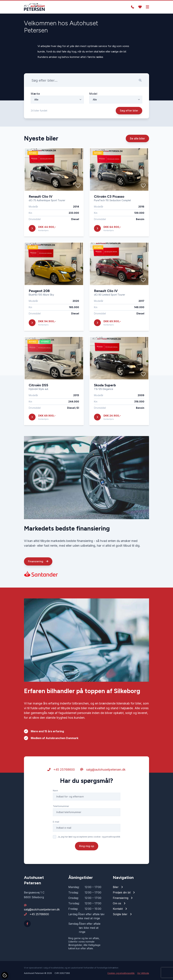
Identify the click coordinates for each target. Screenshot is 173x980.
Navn (55, 791)
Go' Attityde (143, 973)
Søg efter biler (129, 111)
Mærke (35, 94)
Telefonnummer (61, 806)
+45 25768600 (61, 770)
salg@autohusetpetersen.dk (103, 770)
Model (93, 94)
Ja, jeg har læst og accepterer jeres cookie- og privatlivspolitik (89, 837)
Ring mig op (87, 846)
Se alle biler (137, 138)
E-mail (56, 822)
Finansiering (38, 561)
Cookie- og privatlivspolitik (121, 973)
